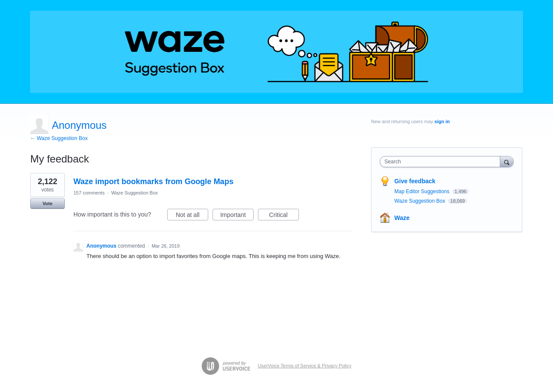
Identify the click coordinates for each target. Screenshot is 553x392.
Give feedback (415, 181)
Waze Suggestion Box (134, 193)
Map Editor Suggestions (423, 191)
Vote (47, 204)
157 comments (89, 193)
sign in (442, 121)
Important (237, 216)
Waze (402, 218)
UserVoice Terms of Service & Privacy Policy (305, 366)
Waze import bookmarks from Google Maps (153, 182)
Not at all (192, 216)
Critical (284, 216)
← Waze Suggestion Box (59, 138)
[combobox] (442, 162)
